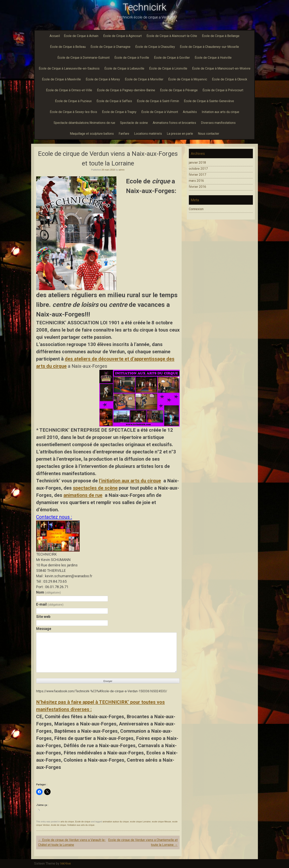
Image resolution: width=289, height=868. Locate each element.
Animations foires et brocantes (174, 123)
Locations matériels (148, 134)
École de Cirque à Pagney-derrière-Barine (126, 90)
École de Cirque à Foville (132, 58)
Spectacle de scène (134, 123)
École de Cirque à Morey (103, 79)
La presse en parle (180, 134)
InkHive (66, 863)
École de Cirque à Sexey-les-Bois (73, 112)
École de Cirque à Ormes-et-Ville (69, 90)
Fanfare (124, 134)
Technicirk (144, 7)
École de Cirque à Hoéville (213, 58)
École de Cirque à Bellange (221, 36)
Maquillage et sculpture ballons (92, 134)
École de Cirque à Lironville (168, 68)
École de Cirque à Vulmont (160, 112)
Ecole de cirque (83, 822)
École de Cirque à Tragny (119, 112)
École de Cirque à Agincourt (122, 36)
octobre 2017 (198, 169)
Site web (43, 617)
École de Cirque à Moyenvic (188, 79)
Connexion (196, 209)
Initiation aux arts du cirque (220, 112)
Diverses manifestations (218, 123)
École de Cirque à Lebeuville (124, 68)
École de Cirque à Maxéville (61, 79)
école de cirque (59, 825)
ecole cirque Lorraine (140, 822)
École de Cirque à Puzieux (73, 101)
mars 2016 (196, 181)
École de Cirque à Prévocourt (223, 90)
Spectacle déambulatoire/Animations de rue (84, 123)
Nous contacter (209, 134)
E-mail (50, 604)
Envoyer (108, 681)
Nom (48, 592)
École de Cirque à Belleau (68, 47)
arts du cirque (67, 822)
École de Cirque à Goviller (172, 58)
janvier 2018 (197, 163)
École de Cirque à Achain (81, 36)
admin (122, 170)
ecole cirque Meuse (161, 822)
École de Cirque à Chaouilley (155, 47)
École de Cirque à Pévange (179, 90)
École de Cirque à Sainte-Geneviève (209, 101)
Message (44, 629)
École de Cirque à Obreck (230, 79)
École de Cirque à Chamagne (110, 47)
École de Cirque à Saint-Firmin (158, 101)
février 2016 (197, 187)
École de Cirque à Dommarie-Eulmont (83, 58)
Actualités (190, 112)
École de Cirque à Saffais (114, 101)
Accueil (55, 36)
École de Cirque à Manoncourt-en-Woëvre (221, 68)
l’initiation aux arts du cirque (130, 481)
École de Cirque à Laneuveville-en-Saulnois (69, 68)
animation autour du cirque (116, 822)
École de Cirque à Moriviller (144, 79)
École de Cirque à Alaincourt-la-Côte (172, 36)
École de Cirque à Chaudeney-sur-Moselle (209, 47)
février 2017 (197, 175)
